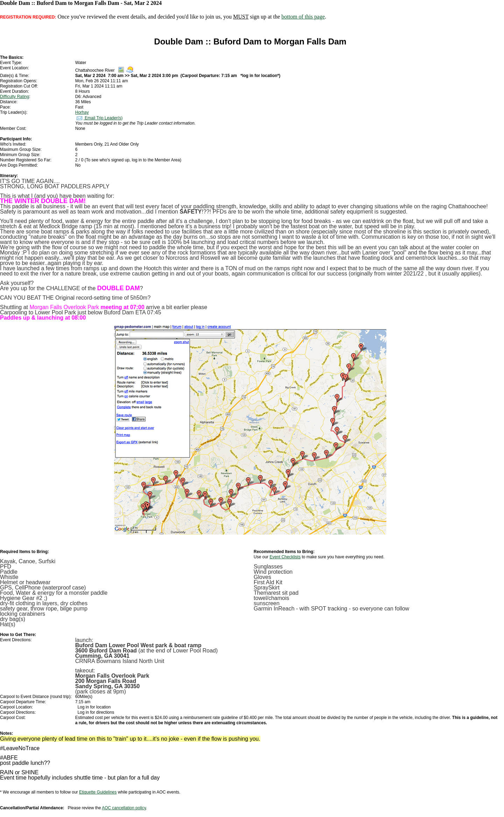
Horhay (82, 112)
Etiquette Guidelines (98, 792)
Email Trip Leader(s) (99, 118)
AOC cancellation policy (124, 808)
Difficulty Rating (15, 97)
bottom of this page (303, 17)
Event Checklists (285, 557)
